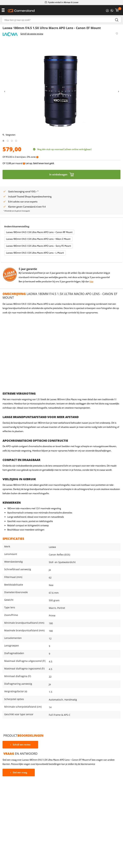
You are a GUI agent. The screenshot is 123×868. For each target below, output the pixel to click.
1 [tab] (3, 141)
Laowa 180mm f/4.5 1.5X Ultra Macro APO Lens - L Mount (35, 253)
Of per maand (14, 163)
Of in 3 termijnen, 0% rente (20, 157)
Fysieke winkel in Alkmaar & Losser (63, 2)
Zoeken (117, 20)
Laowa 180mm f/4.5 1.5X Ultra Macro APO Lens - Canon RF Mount (39, 232)
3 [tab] (12, 141)
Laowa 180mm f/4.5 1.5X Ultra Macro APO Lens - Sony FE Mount (39, 246)
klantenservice (88, 764)
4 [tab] (16, 141)
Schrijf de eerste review (32, 34)
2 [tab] (8, 141)
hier (91, 281)
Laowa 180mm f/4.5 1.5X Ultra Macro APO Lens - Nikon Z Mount (38, 239)
